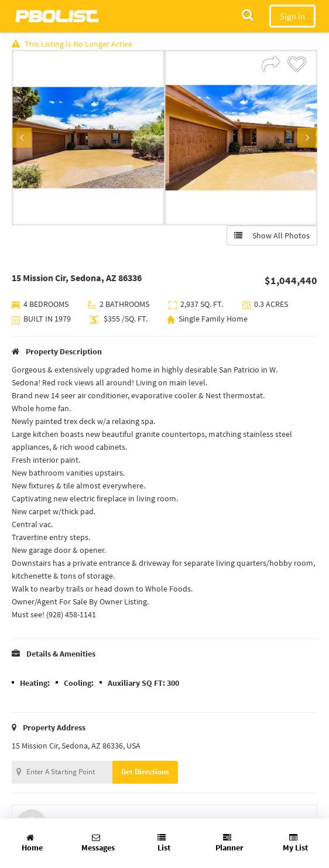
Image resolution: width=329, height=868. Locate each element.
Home (32, 843)
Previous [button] (22, 138)
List (164, 843)
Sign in (292, 16)
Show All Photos (272, 235)
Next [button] (307, 138)
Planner (229, 843)
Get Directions (145, 772)
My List (295, 843)
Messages (98, 843)
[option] (88, 138)
